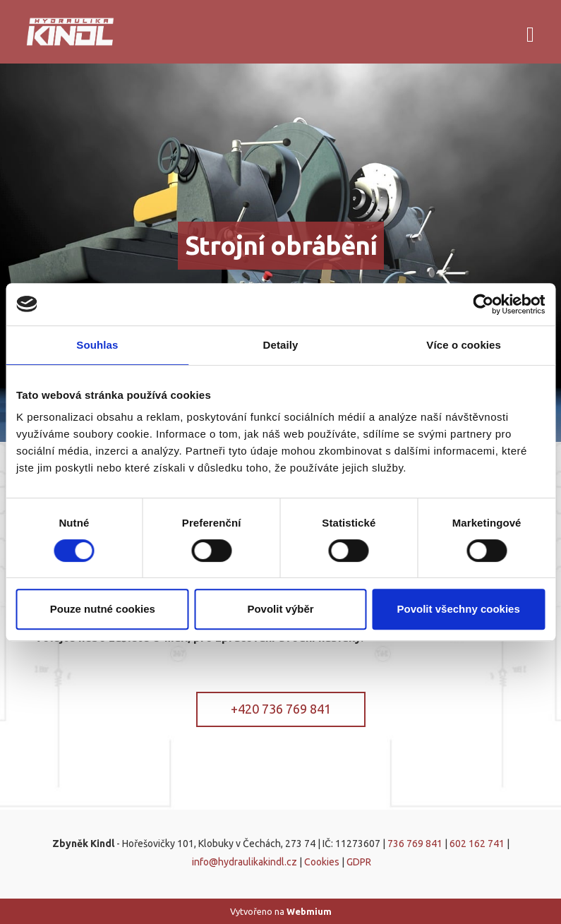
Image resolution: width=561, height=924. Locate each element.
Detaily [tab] (281, 345)
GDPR (359, 862)
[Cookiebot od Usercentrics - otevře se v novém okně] (483, 304)
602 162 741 (477, 844)
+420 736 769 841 (281, 709)
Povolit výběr (280, 609)
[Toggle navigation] (530, 32)
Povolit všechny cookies (459, 609)
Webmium (309, 911)
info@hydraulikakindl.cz (245, 862)
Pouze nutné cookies (103, 609)
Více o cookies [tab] (464, 345)
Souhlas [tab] (97, 345)
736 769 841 (415, 844)
